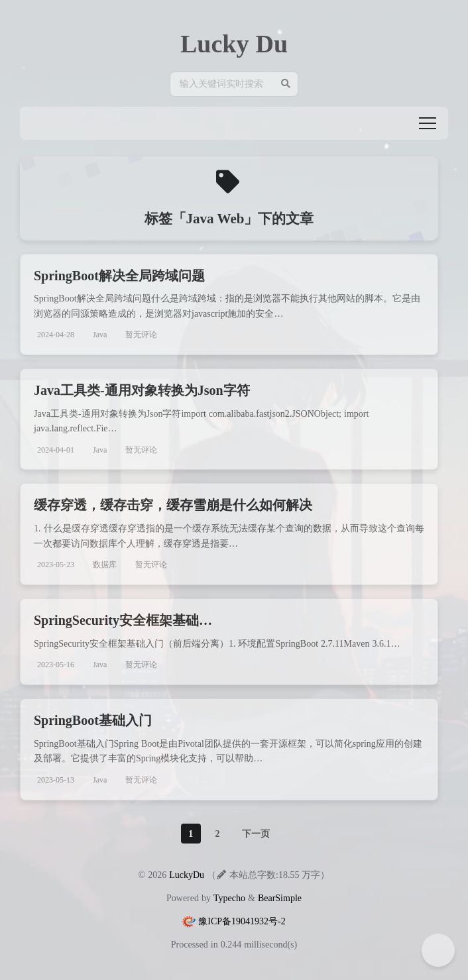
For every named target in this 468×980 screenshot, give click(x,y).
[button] (428, 123)
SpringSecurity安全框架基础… (123, 620)
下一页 (256, 834)
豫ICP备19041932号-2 (242, 921)
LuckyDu (187, 875)
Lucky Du (234, 43)
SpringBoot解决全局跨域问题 (119, 276)
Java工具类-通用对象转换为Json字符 (142, 390)
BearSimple (280, 898)
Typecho (229, 898)
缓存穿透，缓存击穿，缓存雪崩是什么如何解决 (173, 505)
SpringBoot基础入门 (93, 720)
